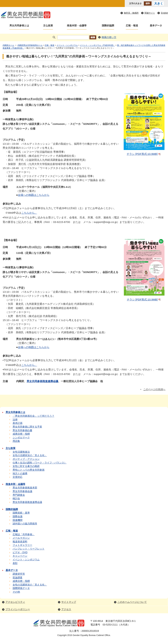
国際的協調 (108, 26)
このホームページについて (132, 602)
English (164, 13)
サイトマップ (69, 602)
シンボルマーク (21, 438)
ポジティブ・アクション (26, 459)
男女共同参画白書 (22, 430)
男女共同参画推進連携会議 (42, 381)
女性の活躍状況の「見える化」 (30, 455)
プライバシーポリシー (18, 609)
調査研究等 (19, 574)
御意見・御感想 (131, 13)
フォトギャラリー (22, 545)
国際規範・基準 (21, 513)
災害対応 (18, 477)
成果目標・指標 (21, 434)
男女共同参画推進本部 (25, 488)
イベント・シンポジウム (67, 45)
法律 (15, 420)
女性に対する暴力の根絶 (26, 466)
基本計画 (18, 423)
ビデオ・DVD (20, 552)
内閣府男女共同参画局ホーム (30, 45)
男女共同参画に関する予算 (27, 427)
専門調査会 (19, 495)
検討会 (16, 498)
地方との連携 (20, 474)
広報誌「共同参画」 (24, 534)
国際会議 (18, 516)
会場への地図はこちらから (34, 195)
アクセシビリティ (15, 602)
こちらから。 (29, 213)
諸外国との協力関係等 (25, 524)
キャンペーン (20, 556)
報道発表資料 (20, 542)
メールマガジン (21, 538)
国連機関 (18, 520)
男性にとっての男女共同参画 (29, 470)
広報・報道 (132, 26)
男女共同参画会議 (22, 491)
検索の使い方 (109, 37)
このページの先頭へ (154, 389)
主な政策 (48, 26)
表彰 (15, 563)
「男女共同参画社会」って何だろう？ (33, 416)
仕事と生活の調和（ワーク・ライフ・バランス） (40, 463)
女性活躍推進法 (21, 452)
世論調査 (18, 578)
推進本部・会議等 (77, 26)
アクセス (66, 609)
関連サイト (150, 13)
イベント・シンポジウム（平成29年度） (97, 45)
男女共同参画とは (19, 26)
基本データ (156, 26)
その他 (16, 592)
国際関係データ (21, 588)
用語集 (16, 441)
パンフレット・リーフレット (29, 549)
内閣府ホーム (8, 45)
